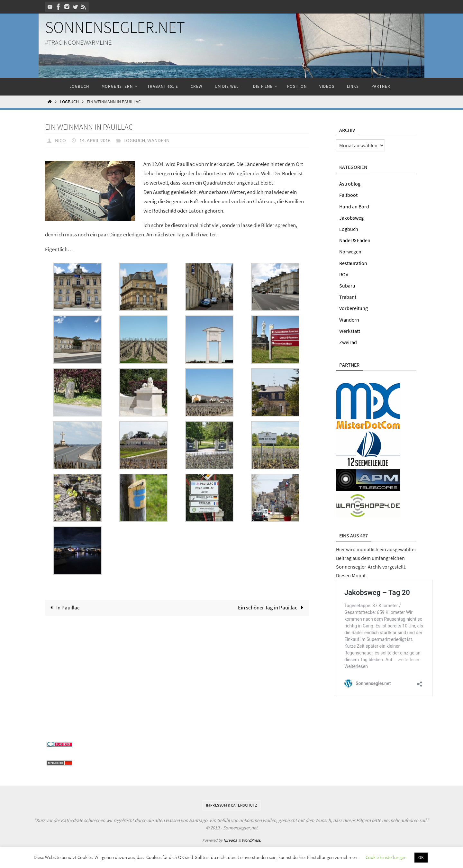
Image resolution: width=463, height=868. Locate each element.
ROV (344, 274)
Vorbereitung (354, 308)
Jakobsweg (351, 218)
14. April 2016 (95, 140)
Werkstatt (350, 331)
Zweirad (348, 342)
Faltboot (348, 195)
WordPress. (251, 840)
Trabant (348, 297)
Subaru (347, 286)
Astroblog (350, 184)
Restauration (353, 263)
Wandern (158, 140)
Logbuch (69, 102)
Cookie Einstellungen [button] (386, 857)
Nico (60, 140)
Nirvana (230, 840)
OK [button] (421, 858)
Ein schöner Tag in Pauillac (272, 608)
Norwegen (350, 251)
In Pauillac (64, 608)
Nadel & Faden (355, 240)
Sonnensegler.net (115, 27)
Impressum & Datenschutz (232, 804)
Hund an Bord (354, 206)
